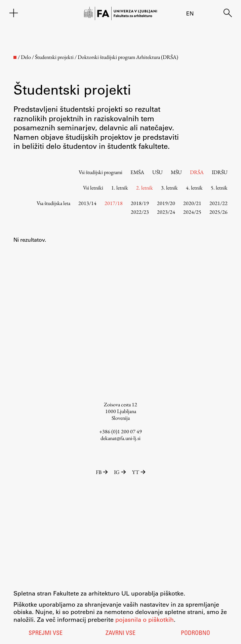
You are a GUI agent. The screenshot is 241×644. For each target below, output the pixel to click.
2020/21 (192, 203)
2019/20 (166, 203)
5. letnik (219, 188)
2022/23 (140, 212)
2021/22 (218, 203)
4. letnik (194, 188)
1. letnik (120, 188)
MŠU (176, 172)
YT (139, 472)
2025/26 (218, 212)
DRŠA (197, 172)
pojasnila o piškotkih (145, 619)
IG (120, 472)
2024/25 (192, 212)
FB (102, 472)
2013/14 (87, 203)
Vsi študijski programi (101, 172)
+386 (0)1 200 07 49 (120, 431)
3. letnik (169, 188)
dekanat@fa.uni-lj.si (120, 438)
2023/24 (166, 212)
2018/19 (140, 203)
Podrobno (195, 634)
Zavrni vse (120, 634)
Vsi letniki (93, 188)
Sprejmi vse (46, 634)
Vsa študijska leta (53, 203)
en (190, 13)
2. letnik (145, 188)
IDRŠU (220, 172)
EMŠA (137, 172)
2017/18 (114, 203)
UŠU (157, 172)
